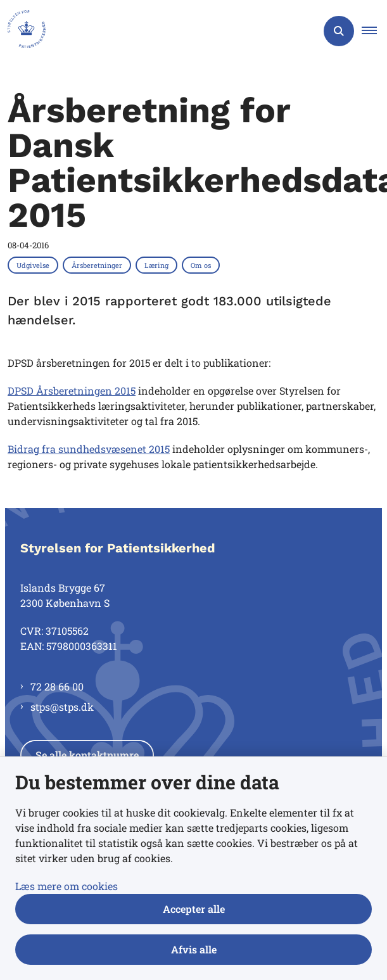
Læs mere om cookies (67, 886)
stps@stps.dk (62, 707)
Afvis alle (194, 949)
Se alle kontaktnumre (87, 755)
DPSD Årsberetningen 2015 (72, 391)
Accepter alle (194, 909)
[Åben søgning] (339, 31)
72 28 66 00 (57, 686)
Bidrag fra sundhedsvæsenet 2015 (89, 449)
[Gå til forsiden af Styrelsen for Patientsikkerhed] (23, 31)
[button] (374, 31)
